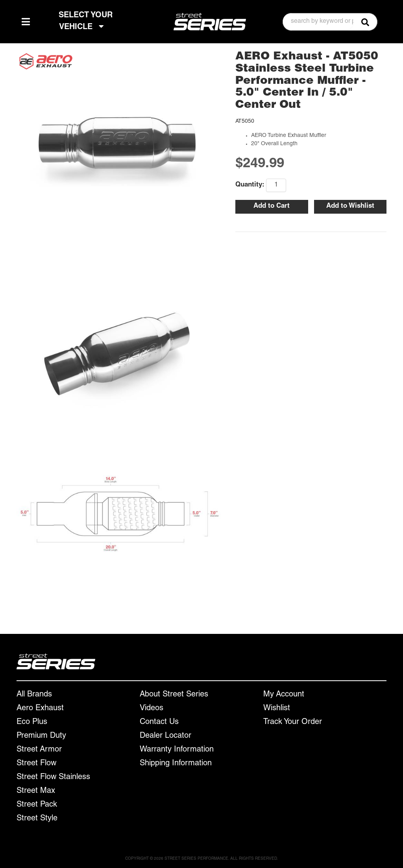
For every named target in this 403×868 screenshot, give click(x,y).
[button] (330, 22)
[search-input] (318, 22)
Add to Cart (272, 206)
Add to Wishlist (350, 206)
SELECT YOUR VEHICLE (86, 22)
